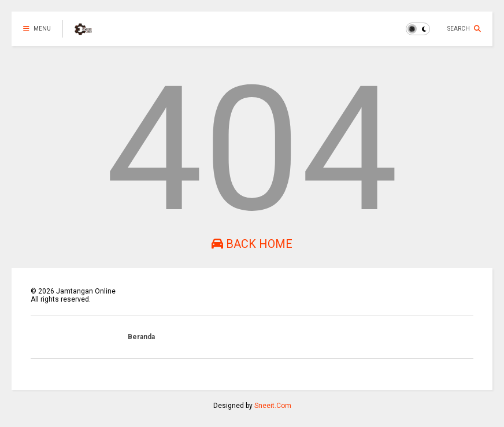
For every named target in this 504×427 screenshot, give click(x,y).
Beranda (141, 337)
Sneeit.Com (273, 406)
